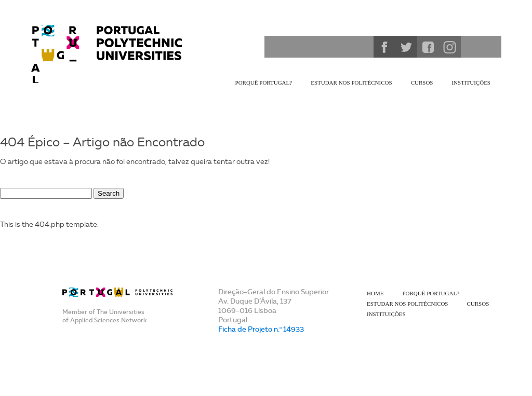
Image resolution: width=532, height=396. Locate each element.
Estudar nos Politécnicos (351, 83)
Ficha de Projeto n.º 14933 (261, 329)
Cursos (422, 83)
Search (109, 193)
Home (375, 293)
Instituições (471, 83)
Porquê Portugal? (264, 83)
